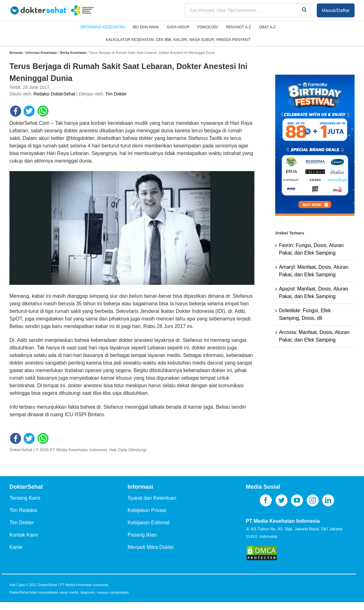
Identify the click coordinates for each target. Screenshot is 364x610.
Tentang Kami (25, 498)
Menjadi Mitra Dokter (151, 547)
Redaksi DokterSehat (54, 94)
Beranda (16, 53)
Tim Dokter (116, 94)
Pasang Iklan (142, 535)
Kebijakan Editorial (148, 523)
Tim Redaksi (23, 510)
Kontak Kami (24, 535)
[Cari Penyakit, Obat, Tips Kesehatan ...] (243, 10)
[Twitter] (282, 500)
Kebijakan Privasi (147, 510)
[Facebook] (266, 500)
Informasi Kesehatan (41, 53)
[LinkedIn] (328, 500)
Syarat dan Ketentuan (152, 498)
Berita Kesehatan (73, 53)
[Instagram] (313, 500)
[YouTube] (297, 500)
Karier (16, 547)
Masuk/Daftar (336, 10)
